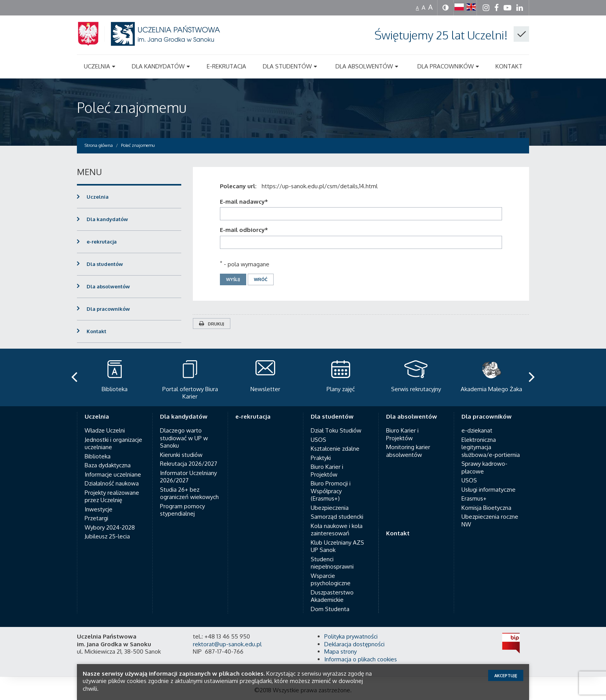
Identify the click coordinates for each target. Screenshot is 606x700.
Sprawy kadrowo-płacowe (484, 468)
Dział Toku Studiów (336, 430)
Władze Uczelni (105, 430)
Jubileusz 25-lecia (107, 536)
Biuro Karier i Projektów (327, 471)
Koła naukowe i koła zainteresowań (337, 530)
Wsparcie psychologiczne (331, 580)
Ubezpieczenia (330, 508)
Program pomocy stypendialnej (182, 510)
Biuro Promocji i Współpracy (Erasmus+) (331, 491)
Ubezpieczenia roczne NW (490, 520)
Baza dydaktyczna (108, 465)
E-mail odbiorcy (244, 230)
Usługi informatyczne (489, 490)
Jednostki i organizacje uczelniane (113, 444)
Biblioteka (98, 456)
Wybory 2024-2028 (110, 527)
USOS (318, 440)
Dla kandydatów (107, 219)
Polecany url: (240, 186)
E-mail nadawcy (244, 202)
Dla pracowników (108, 309)
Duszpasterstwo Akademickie (332, 596)
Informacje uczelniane (113, 474)
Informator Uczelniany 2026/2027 (188, 477)
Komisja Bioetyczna (486, 508)
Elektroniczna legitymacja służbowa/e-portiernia (491, 447)
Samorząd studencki (337, 517)
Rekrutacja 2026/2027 (189, 464)
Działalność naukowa (112, 483)
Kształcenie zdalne (335, 449)
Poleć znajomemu (132, 107)
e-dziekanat (477, 430)
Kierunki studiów (181, 455)
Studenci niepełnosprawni (332, 563)
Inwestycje (99, 509)
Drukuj (212, 324)
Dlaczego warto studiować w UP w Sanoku (184, 438)
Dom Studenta (330, 609)
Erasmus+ (474, 498)
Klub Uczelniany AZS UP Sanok (337, 546)
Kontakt (96, 331)
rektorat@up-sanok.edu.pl (227, 644)
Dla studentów (105, 264)
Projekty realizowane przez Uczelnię (112, 496)
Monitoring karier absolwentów (408, 451)
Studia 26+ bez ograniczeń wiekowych (189, 493)
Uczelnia (98, 197)
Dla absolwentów (108, 286)
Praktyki (321, 458)
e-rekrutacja (102, 242)
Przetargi (96, 518)
